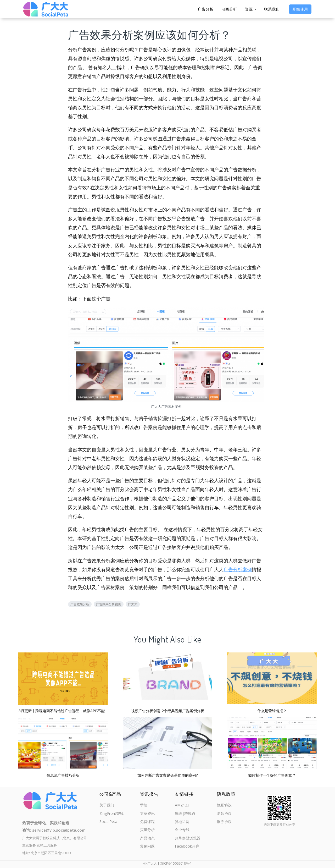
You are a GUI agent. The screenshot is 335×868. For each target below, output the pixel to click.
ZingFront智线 (112, 814)
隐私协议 (225, 805)
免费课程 (148, 822)
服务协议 (225, 822)
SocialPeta (109, 822)
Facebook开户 (187, 848)
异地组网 (182, 822)
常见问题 (148, 848)
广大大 (133, 604)
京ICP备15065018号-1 (176, 863)
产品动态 (148, 839)
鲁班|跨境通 (185, 814)
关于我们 (107, 805)
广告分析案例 (238, 569)
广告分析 (206, 9)
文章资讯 (148, 814)
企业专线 (182, 831)
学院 (144, 805)
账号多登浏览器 (188, 839)
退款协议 (225, 814)
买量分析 (148, 831)
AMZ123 (182, 805)
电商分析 (229, 9)
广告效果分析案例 (109, 604)
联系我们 (272, 9)
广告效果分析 (80, 604)
